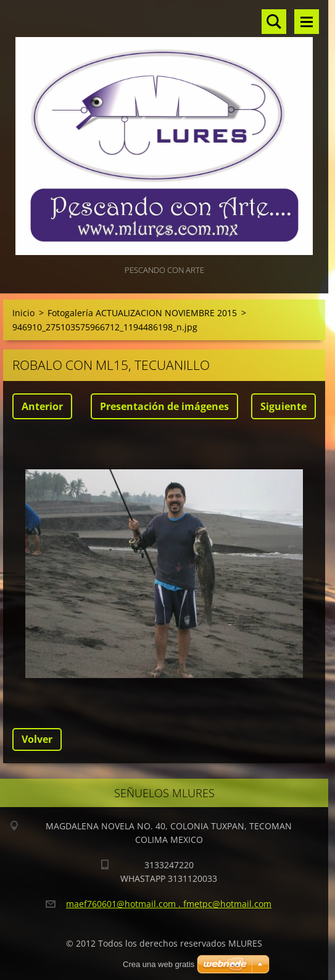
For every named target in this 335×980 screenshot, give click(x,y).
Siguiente (283, 406)
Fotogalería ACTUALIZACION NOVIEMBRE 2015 (142, 313)
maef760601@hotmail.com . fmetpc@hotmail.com (169, 904)
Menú (307, 22)
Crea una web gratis (159, 964)
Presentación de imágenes (164, 406)
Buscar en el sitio (274, 22)
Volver (37, 739)
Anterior (42, 406)
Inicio (23, 313)
